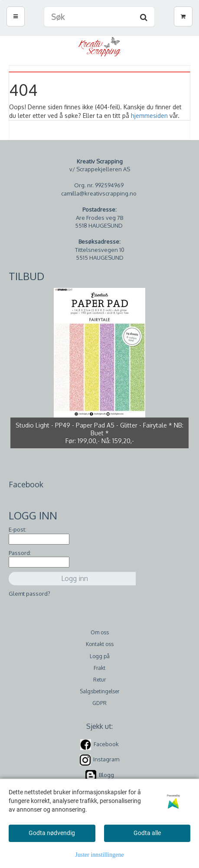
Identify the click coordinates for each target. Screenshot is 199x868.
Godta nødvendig (52, 833)
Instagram (106, 760)
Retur (99, 680)
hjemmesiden (149, 116)
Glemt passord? (29, 594)
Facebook (106, 744)
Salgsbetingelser (99, 691)
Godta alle (147, 833)
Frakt (99, 668)
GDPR (99, 703)
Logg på (100, 656)
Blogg (106, 775)
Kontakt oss (100, 644)
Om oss (100, 632)
